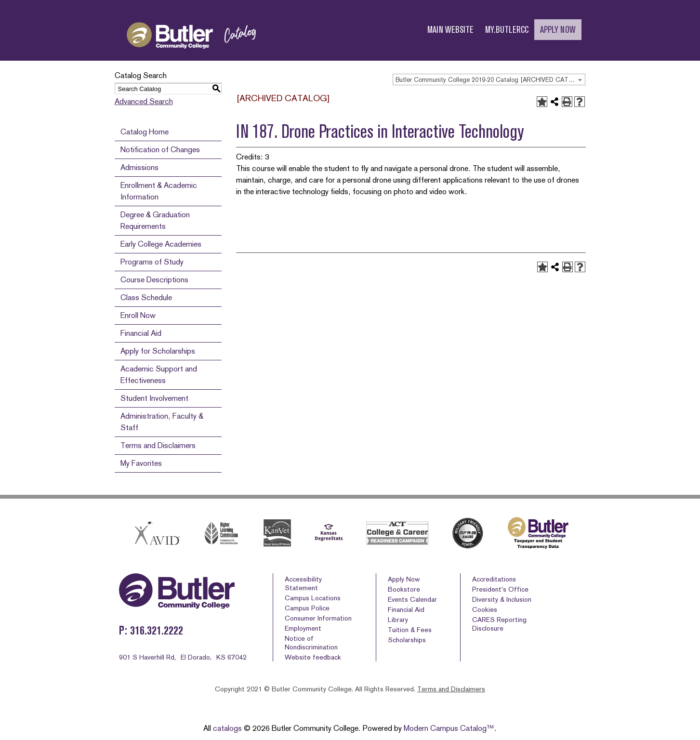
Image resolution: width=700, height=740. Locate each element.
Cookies (485, 609)
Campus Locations (313, 598)
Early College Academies (161, 244)
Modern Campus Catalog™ (449, 728)
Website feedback (313, 657)
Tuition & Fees (410, 630)
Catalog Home (145, 132)
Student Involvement (154, 398)
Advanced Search (144, 101)
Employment (303, 628)
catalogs (227, 728)
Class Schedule (146, 297)
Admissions (139, 167)
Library (398, 620)
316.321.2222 (157, 630)
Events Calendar (412, 599)
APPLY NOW (558, 30)
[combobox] (489, 79)
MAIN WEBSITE (450, 30)
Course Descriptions (154, 280)
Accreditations (494, 579)
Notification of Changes (160, 150)
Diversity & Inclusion (502, 599)
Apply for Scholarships (158, 351)
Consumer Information (318, 618)
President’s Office (500, 589)
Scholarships (407, 640)
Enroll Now (138, 315)
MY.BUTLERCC (507, 30)
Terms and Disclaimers (158, 445)
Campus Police (307, 608)
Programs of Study (152, 262)
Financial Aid (141, 333)
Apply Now (404, 579)
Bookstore (404, 589)
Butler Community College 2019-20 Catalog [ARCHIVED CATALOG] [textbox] (490, 80)
